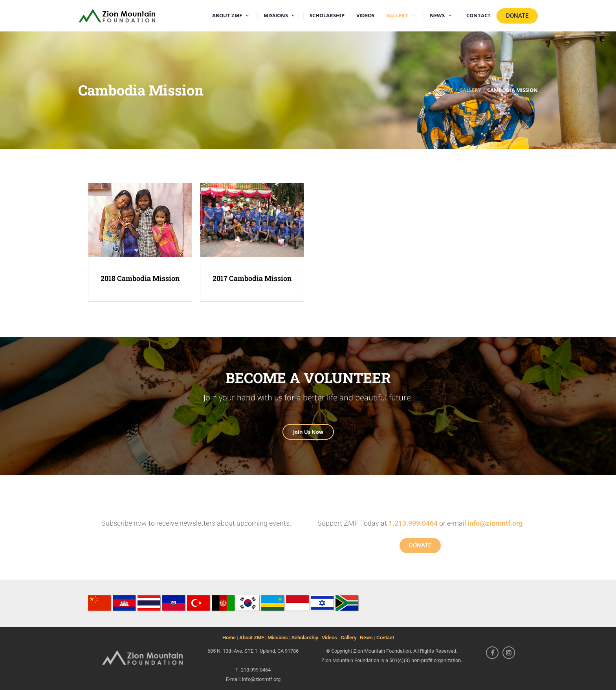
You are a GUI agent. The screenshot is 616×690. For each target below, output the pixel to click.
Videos (329, 638)
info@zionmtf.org (495, 523)
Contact (385, 638)
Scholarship (305, 638)
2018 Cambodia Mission (140, 278)
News (366, 638)
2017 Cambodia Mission (252, 278)
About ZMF (252, 638)
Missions (278, 638)
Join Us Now (308, 432)
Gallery (348, 638)
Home (229, 638)
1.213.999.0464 (413, 523)
